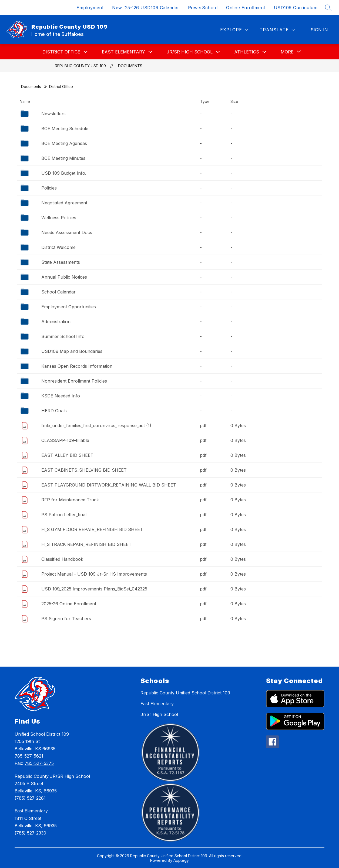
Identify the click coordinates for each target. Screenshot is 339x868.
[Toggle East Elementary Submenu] (150, 52)
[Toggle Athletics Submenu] (264, 52)
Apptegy (181, 860)
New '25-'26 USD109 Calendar (146, 8)
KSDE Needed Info (61, 396)
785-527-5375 (39, 763)
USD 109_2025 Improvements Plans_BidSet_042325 (94, 589)
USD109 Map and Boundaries (72, 351)
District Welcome (58, 247)
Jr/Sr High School (190, 52)
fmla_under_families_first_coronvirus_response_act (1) (96, 425)
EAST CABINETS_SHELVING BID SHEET (84, 470)
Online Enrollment (246, 8)
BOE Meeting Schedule (65, 129)
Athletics (247, 52)
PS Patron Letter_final (64, 515)
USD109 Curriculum (296, 8)
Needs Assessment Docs (67, 232)
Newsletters (53, 114)
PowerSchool (203, 8)
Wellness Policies (59, 218)
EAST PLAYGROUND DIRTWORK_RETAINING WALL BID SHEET (109, 485)
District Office (61, 52)
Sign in (319, 30)
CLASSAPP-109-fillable (65, 440)
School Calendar (58, 292)
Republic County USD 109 (80, 66)
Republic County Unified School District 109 (185, 693)
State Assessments (61, 262)
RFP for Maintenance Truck (70, 500)
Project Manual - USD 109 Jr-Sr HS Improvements (94, 574)
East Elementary (123, 52)
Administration (56, 322)
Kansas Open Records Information (77, 366)
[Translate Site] (277, 30)
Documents (130, 66)
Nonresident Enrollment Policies (74, 381)
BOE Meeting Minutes (63, 158)
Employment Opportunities (69, 307)
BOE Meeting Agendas (64, 143)
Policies (49, 188)
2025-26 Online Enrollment (69, 604)
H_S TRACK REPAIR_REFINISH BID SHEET (86, 544)
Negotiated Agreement (64, 203)
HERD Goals (54, 411)
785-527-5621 (29, 756)
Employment (90, 8)
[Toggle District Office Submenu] (86, 52)
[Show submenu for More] (287, 52)
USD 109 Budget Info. (64, 173)
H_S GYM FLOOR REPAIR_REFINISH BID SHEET (92, 529)
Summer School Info (63, 336)
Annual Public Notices (64, 277)
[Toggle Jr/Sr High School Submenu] (218, 52)
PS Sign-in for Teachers (66, 619)
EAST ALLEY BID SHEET (67, 455)
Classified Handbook (62, 559)
